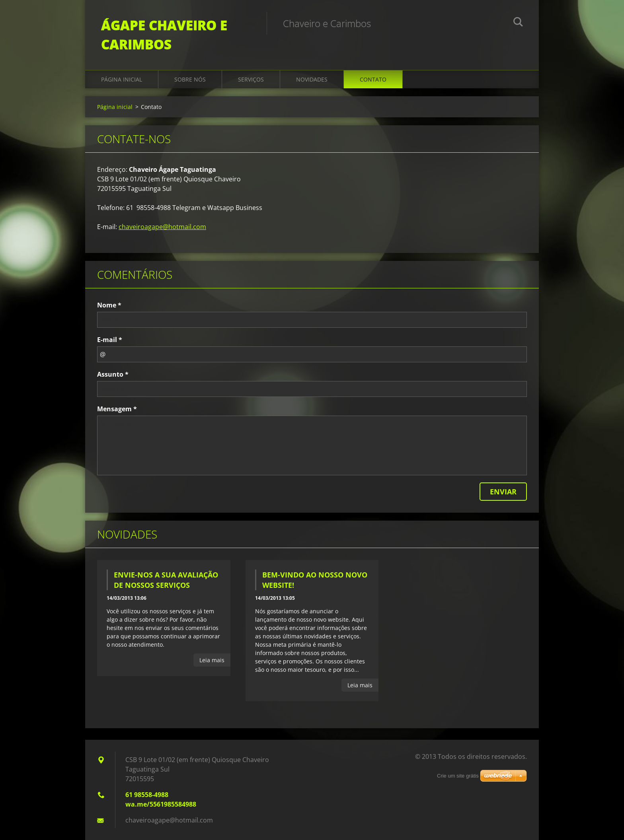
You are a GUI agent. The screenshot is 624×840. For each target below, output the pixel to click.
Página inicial (122, 79)
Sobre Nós (190, 79)
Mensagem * (117, 409)
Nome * (109, 305)
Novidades (312, 79)
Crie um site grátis (458, 776)
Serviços (251, 79)
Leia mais (212, 660)
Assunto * (113, 374)
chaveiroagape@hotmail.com (162, 227)
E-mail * (110, 340)
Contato (373, 79)
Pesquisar (518, 23)
